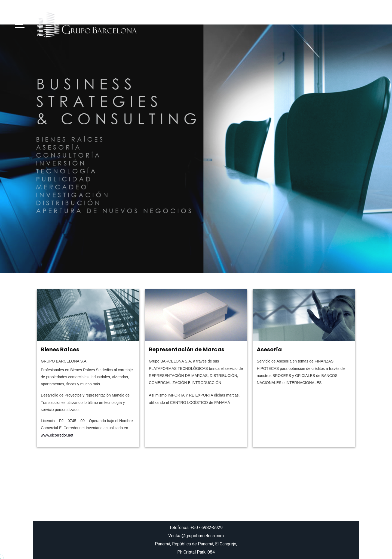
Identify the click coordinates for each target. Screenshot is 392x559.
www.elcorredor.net (57, 435)
